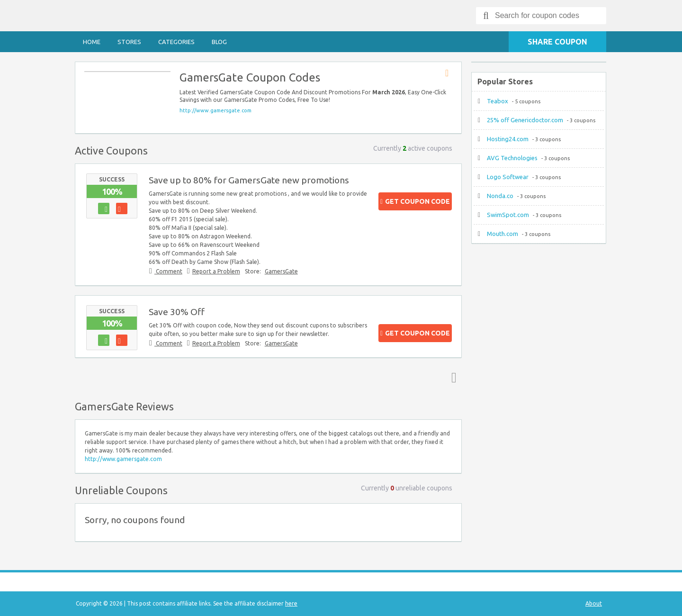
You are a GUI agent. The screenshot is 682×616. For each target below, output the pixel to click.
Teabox (498, 101)
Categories (176, 42)
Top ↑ (452, 377)
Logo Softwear (508, 177)
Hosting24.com (508, 139)
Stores (129, 42)
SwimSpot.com (508, 215)
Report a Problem (216, 271)
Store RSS (450, 73)
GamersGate (281, 271)
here (291, 603)
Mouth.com (503, 234)
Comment (168, 271)
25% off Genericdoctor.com (525, 120)
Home (92, 42)
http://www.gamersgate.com (215, 110)
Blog (219, 42)
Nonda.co (500, 196)
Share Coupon (557, 42)
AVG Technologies (512, 158)
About (594, 603)
